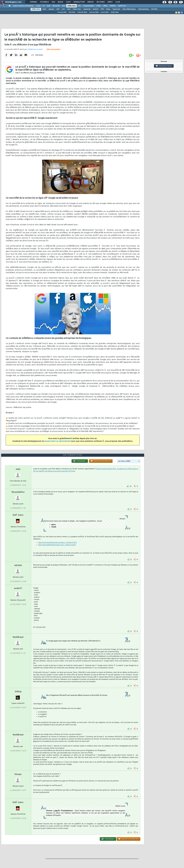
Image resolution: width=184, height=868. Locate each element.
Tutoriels (44, 2)
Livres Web (105, 12)
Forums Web (62, 12)
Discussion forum (164, 66)
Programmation (89, 6)
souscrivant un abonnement (58, 441)
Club (118, 2)
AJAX (44, 9)
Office (105, 6)
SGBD (99, 6)
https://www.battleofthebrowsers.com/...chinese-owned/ (57, 545)
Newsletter (79, 2)
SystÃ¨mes (122, 6)
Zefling (18, 691)
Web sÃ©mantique (129, 9)
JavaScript (87, 9)
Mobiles (113, 6)
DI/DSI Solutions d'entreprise (23, 6)
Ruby (108, 9)
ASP (58, 9)
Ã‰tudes (101, 2)
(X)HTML (154, 9)
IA (44, 6)
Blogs (60, 2)
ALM (48, 6)
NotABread (18, 637)
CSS (63, 9)
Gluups (18, 774)
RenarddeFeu (18, 492)
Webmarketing (143, 9)
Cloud (38, 6)
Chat (68, 2)
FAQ (53, 2)
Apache (51, 9)
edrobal (18, 565)
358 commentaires (53, 50)
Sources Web (94, 12)
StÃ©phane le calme (35, 49)
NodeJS (96, 9)
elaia (18, 469)
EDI (79, 6)
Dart (69, 9)
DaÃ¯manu (18, 515)
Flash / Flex (77, 9)
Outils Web (115, 12)
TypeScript (116, 9)
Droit (110, 2)
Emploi (91, 2)
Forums (33, 2)
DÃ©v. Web (71, 6)
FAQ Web (72, 12)
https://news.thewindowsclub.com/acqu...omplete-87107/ (58, 543)
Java (63, 6)
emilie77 (18, 588)
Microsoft (56, 6)
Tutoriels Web (82, 12)
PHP (102, 9)
